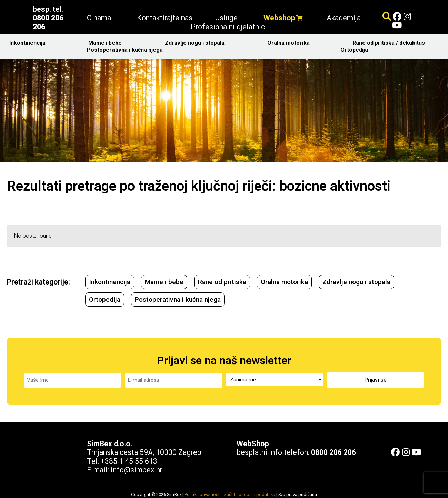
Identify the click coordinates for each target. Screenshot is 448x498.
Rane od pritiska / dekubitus (390, 43)
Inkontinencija (29, 43)
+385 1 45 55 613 (129, 460)
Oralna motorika (290, 43)
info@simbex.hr (137, 469)
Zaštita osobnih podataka (250, 493)
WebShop (253, 442)
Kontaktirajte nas (165, 18)
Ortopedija (356, 50)
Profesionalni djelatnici (229, 27)
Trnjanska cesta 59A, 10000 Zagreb (144, 451)
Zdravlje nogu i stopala (196, 43)
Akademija (344, 18)
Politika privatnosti (203, 493)
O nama (101, 18)
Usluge (228, 18)
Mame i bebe (107, 43)
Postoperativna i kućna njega (127, 50)
